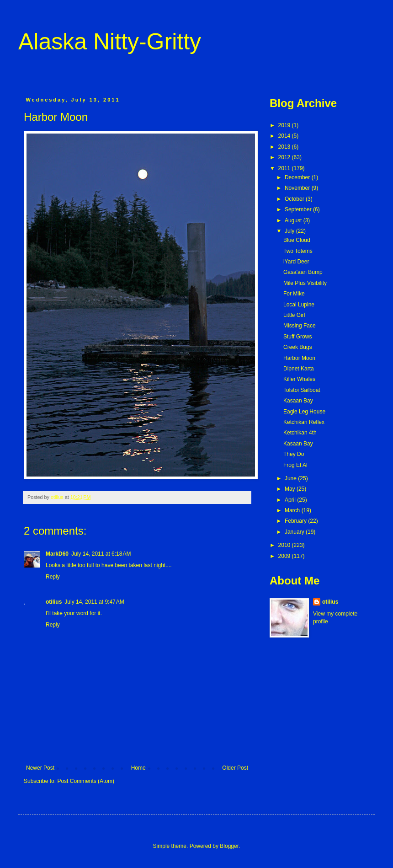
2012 (285, 157)
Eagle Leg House (304, 412)
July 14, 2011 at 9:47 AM (94, 602)
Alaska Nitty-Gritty (110, 42)
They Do (294, 454)
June (291, 478)
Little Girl (294, 315)
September (299, 209)
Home (138, 768)
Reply (53, 577)
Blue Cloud (297, 240)
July (290, 231)
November (298, 188)
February (296, 521)
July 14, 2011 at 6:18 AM (101, 554)
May (291, 489)
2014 (285, 136)
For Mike (294, 294)
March (293, 510)
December (298, 177)
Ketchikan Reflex (304, 422)
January (295, 532)
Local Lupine (299, 305)
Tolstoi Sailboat (302, 390)
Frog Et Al (295, 465)
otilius (54, 602)
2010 (285, 545)
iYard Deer (296, 262)
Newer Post (40, 768)
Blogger (229, 846)
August (294, 220)
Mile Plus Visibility (305, 283)
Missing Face (300, 326)
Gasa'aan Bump (303, 272)
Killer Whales (299, 379)
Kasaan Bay (298, 401)
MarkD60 (57, 554)
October (295, 199)
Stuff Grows (297, 337)
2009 (285, 556)
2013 (285, 147)
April (291, 500)
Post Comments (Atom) (86, 781)
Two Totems (298, 251)
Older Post (235, 768)
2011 (285, 168)
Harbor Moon (299, 358)
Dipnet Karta (299, 369)
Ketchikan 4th (300, 433)
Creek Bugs (298, 347)
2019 (285, 125)
